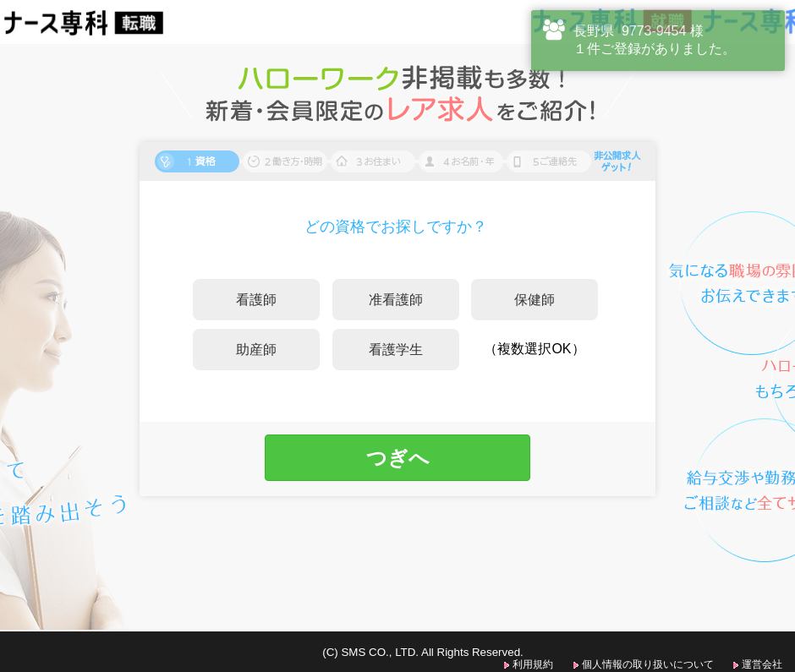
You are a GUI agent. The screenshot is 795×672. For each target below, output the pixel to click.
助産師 (256, 350)
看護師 (256, 300)
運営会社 (762, 664)
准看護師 (396, 300)
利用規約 (533, 664)
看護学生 (396, 350)
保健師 (535, 300)
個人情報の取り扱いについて (648, 664)
